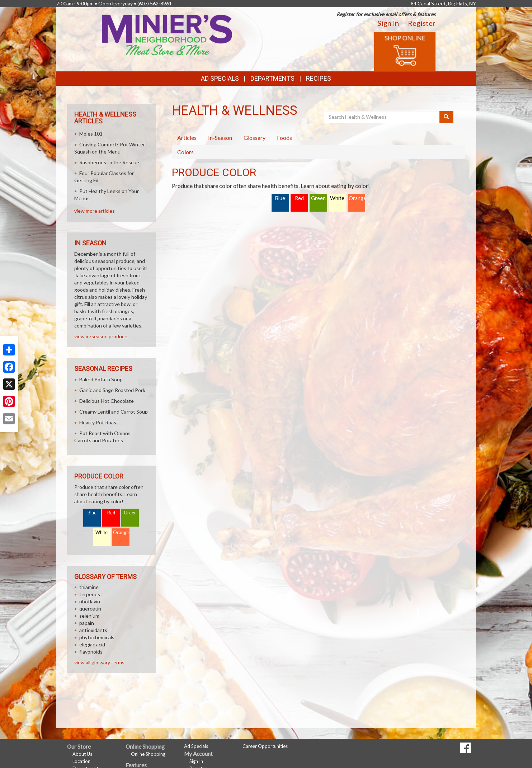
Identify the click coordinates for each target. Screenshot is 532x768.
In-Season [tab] (220, 138)
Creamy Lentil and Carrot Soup (114, 412)
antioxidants (93, 630)
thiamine (89, 587)
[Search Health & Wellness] (382, 117)
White (337, 198)
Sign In (388, 23)
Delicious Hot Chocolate (107, 401)
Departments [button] (272, 78)
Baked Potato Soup (101, 379)
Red (299, 198)
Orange (357, 198)
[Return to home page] (167, 34)
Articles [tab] (187, 138)
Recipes (319, 78)
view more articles (95, 211)
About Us (82, 754)
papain (87, 623)
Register (422, 23)
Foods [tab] (284, 138)
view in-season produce (101, 336)
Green (318, 198)
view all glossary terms (99, 662)
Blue (280, 198)
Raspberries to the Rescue (109, 162)
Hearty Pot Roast (99, 422)
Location (81, 761)
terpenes (90, 594)
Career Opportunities (265, 746)
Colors (185, 152)
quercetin (90, 609)
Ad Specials (220, 78)
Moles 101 (91, 134)
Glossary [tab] (255, 138)
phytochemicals (97, 637)
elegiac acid (92, 644)
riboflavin (90, 601)
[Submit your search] (446, 117)
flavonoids (91, 652)
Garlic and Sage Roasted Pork (112, 390)
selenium (89, 616)
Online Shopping (148, 754)
